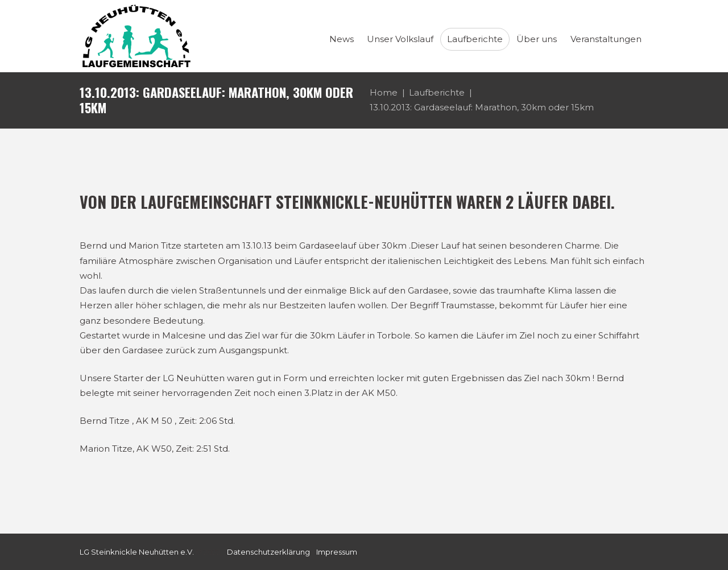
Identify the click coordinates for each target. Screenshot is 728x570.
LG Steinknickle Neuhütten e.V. (137, 552)
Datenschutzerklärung (268, 552)
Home (384, 92)
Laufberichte (437, 92)
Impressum (337, 552)
